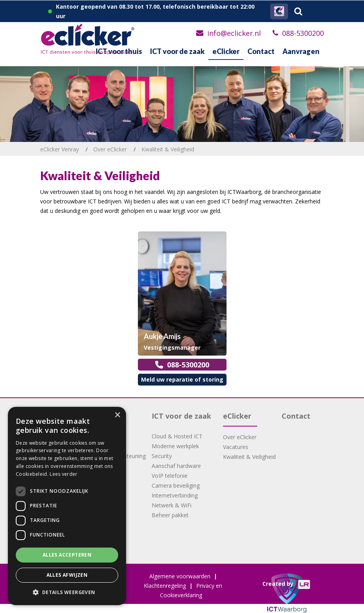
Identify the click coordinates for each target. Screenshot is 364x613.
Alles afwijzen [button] (67, 575)
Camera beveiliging (176, 485)
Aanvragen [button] (301, 51)
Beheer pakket (170, 515)
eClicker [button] (226, 51)
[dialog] (67, 506)
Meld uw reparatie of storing (182, 379)
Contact (261, 51)
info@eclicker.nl (234, 33)
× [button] (117, 415)
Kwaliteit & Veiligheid (249, 457)
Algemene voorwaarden (180, 576)
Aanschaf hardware (176, 466)
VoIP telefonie (170, 476)
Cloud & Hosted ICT (177, 436)
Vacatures (236, 447)
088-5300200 (303, 33)
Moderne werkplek (175, 446)
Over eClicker (240, 437)
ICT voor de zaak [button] (177, 51)
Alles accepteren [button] (67, 555)
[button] (67, 593)
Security (162, 456)
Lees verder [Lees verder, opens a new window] (63, 474)
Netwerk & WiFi (172, 505)
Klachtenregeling (165, 586)
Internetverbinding (175, 495)
